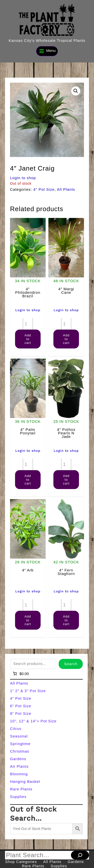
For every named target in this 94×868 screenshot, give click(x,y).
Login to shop (23, 178)
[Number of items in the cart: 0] (20, 674)
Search (71, 664)
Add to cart (28, 339)
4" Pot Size (44, 189)
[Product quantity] (28, 324)
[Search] (80, 855)
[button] (76, 91)
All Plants (66, 189)
